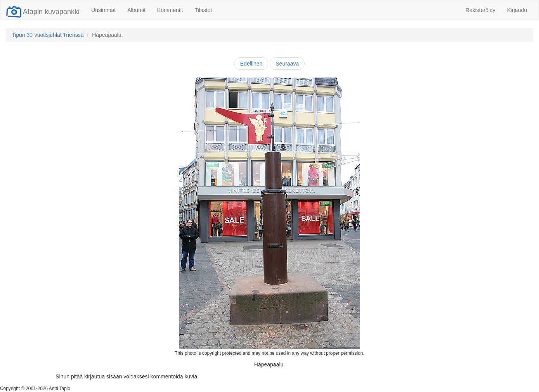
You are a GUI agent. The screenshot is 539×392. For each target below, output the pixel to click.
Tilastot (204, 10)
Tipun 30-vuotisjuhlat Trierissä (48, 35)
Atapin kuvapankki (43, 12)
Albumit (136, 10)
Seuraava (287, 64)
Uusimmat (103, 10)
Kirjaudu (517, 10)
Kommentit (170, 10)
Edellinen (251, 64)
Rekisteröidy (481, 10)
